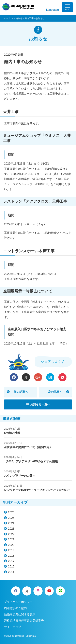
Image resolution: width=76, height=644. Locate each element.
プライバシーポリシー (18, 602)
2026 (11, 512)
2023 (11, 529)
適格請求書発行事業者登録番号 (24, 621)
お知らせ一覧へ (40, 404)
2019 (11, 550)
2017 (11, 561)
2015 (11, 566)
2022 (11, 534)
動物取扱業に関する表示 (20, 614)
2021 (11, 539)
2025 (11, 518)
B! (50, 377)
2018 (11, 556)
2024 (11, 523)
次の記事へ (55, 392)
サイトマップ (13, 627)
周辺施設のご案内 (15, 608)
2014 (11, 572)
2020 (11, 545)
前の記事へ (21, 392)
